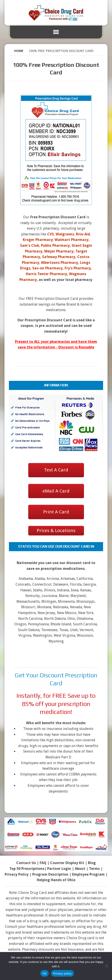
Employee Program (88, 874)
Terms (94, 869)
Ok (44, 973)
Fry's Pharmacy (78, 268)
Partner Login (59, 869)
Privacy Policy (17, 874)
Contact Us (26, 863)
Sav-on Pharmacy (47, 268)
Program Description (50, 874)
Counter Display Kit (67, 863)
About (80, 869)
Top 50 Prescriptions (27, 869)
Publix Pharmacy (55, 245)
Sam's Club (30, 245)
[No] (106, 966)
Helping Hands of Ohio (56, 880)
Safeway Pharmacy (59, 257)
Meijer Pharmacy (59, 251)
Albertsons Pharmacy (59, 263)
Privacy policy (62, 973)
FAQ (43, 863)
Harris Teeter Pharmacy (46, 274)
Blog (92, 863)
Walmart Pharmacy (71, 240)
